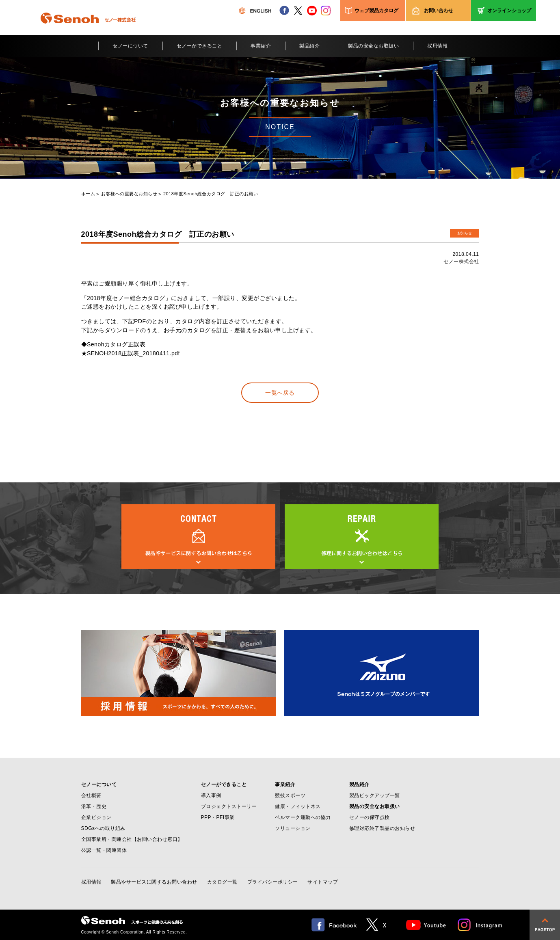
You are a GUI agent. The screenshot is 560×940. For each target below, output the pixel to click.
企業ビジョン (96, 817)
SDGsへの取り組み (103, 828)
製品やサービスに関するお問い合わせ (154, 882)
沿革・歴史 (94, 806)
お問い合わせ (439, 11)
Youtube (426, 925)
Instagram (480, 925)
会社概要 (91, 795)
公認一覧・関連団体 (104, 850)
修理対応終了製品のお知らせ (382, 828)
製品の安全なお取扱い (373, 46)
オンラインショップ (509, 11)
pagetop (545, 925)
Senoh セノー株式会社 (88, 30)
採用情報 (437, 46)
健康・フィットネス (298, 806)
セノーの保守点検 (370, 817)
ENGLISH (255, 11)
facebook (284, 11)
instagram (326, 11)
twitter (298, 11)
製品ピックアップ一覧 (375, 795)
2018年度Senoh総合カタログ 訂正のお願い (211, 194)
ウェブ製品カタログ (376, 11)
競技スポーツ (290, 795)
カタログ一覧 (222, 882)
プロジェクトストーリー (229, 806)
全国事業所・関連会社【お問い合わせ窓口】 (132, 839)
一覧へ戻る (280, 393)
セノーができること (200, 46)
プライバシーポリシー (273, 882)
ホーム (88, 194)
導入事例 (211, 795)
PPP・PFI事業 (218, 817)
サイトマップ (323, 882)
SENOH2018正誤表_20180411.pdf (133, 353)
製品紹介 (309, 46)
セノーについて (130, 46)
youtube (312, 11)
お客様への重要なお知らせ (129, 194)
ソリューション (293, 828)
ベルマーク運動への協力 (303, 817)
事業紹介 (261, 46)
